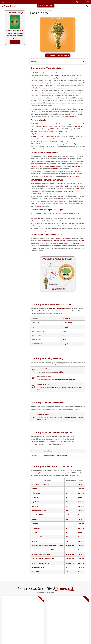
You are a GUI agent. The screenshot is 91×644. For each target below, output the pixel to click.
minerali (57, 226)
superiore (76, 196)
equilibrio (67, 186)
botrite (44, 176)
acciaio (38, 218)
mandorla (59, 246)
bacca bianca (51, 73)
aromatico (38, 223)
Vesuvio (82, 129)
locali (38, 88)
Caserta (55, 126)
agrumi (41, 226)
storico (42, 109)
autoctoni (64, 98)
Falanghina (51, 93)
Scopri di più (15, 42)
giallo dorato (53, 166)
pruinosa (42, 166)
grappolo (33, 161)
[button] (83, 61)
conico (42, 161)
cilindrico (48, 161)
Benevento (40, 126)
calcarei (61, 184)
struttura (73, 103)
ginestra (63, 241)
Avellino (45, 126)
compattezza (69, 176)
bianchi (35, 88)
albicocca (81, 223)
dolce (63, 246)
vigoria (49, 156)
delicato (44, 223)
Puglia (76, 144)
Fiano (44, 93)
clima (52, 136)
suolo (66, 117)
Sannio (41, 83)
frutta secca (51, 246)
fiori (32, 226)
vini (31, 88)
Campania (78, 73)
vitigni (59, 98)
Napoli (45, 85)
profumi (33, 221)
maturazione (42, 139)
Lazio (82, 144)
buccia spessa (34, 166)
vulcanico (70, 117)
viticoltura (80, 109)
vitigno (44, 73)
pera (70, 223)
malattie (62, 174)
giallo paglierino (60, 238)
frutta (62, 223)
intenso (67, 238)
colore (64, 159)
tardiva (60, 199)
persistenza (77, 243)
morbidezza (65, 93)
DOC (51, 129)
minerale (46, 136)
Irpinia (40, 129)
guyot (34, 191)
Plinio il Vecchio (61, 75)
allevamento (61, 189)
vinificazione (72, 216)
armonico (54, 169)
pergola (77, 189)
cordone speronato (69, 191)
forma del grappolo (52, 78)
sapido (33, 246)
